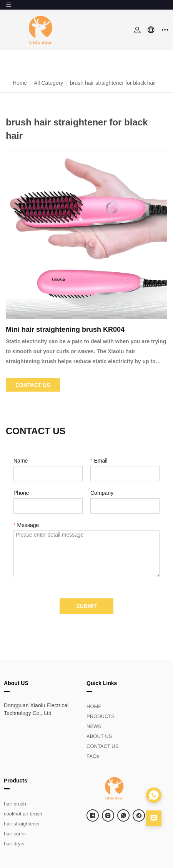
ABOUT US (99, 736)
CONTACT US (102, 746)
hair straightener (22, 824)
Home (20, 83)
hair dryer (14, 844)
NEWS (94, 726)
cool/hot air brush (23, 814)
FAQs (93, 756)
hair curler (15, 834)
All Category (48, 83)
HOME (94, 706)
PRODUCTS (101, 716)
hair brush (15, 804)
